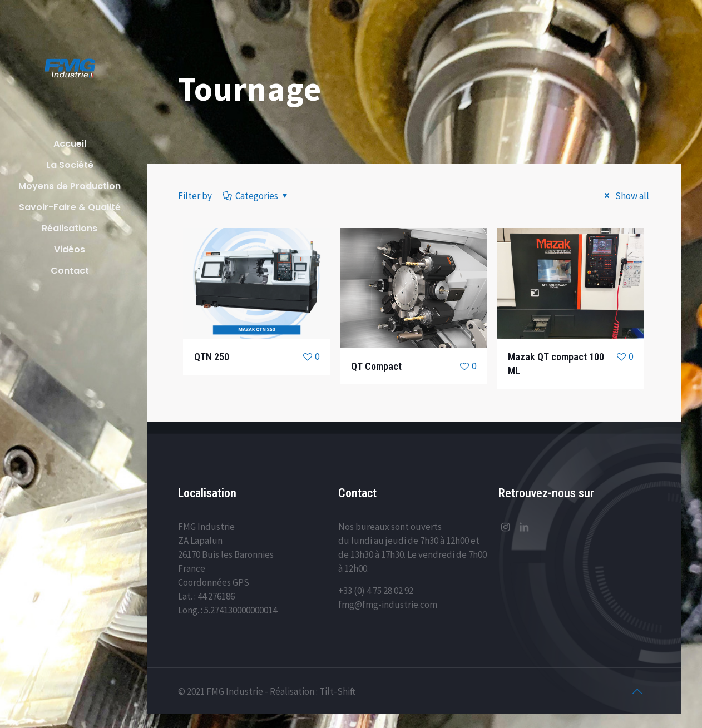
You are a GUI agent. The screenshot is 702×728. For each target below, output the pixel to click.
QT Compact (376, 366)
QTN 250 (212, 357)
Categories (256, 196)
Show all (625, 196)
